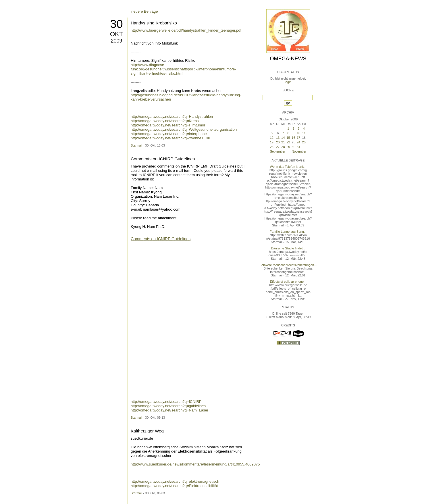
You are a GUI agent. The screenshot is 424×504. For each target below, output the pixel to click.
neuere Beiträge (145, 11)
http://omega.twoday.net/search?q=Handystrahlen (172, 117)
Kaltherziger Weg (147, 431)
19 (272, 142)
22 (288, 142)
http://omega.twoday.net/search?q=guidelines (168, 406)
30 (116, 24)
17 (298, 138)
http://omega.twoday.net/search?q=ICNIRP (166, 402)
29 (288, 147)
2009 (116, 41)
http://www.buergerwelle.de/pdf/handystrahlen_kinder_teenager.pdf (186, 30)
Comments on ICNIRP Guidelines (163, 159)
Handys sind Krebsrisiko (154, 23)
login (288, 82)
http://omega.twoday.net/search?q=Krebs (165, 121)
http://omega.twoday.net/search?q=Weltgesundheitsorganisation (184, 129)
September (278, 151)
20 (278, 142)
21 (283, 142)
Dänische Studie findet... (288, 248)
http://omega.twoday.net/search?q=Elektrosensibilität (174, 486)
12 (272, 138)
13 (278, 138)
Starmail (136, 145)
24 (298, 142)
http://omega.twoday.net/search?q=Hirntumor (168, 125)
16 (294, 138)
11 (304, 133)
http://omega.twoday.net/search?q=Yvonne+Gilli (170, 138)
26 (272, 147)
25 (304, 142)
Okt (116, 34)
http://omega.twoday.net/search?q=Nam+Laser (169, 410)
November (299, 151)
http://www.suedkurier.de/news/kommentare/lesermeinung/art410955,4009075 (195, 464)
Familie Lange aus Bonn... (288, 232)
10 (298, 133)
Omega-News (288, 59)
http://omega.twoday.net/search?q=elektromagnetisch (175, 481)
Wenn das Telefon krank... (288, 167)
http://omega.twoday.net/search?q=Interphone (169, 134)
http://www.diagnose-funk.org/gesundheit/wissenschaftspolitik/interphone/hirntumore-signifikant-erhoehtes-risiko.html (183, 69)
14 (283, 138)
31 (298, 147)
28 (283, 147)
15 (288, 138)
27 (278, 147)
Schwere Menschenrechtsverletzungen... (288, 265)
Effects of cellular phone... (288, 282)
